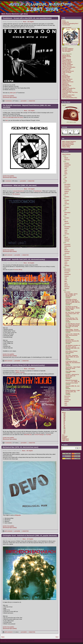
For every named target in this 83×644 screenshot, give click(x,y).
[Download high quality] (10, 97)
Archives (65, 151)
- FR (64, 419)
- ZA (64, 432)
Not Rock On (66, 78)
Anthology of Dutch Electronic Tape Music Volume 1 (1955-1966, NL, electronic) (73, 301)
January (67, 204)
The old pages (66, 51)
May (66, 172)
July (66, 168)
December (67, 184)
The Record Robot (67, 65)
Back (3, 637)
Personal (65, 436)
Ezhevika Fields (67, 86)
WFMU (64, 58)
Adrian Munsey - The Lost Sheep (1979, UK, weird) (72, 319)
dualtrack (65, 94)
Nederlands (66, 439)
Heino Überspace (67, 91)
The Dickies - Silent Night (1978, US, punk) (73, 368)
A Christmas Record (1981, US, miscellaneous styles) (73, 363)
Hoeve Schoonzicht (68, 143)
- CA (64, 416)
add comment (8, 255)
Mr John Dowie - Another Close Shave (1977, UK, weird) (73, 314)
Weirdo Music (66, 55)
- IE (64, 422)
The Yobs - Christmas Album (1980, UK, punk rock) (72, 357)
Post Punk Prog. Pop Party (70, 92)
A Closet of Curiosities (69, 67)
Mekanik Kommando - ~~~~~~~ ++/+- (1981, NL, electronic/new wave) (73, 382)
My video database (68, 50)
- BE (64, 415)
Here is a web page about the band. (13, 117)
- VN (64, 431)
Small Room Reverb (68, 71)
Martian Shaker (67, 63)
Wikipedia (18, 515)
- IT (64, 424)
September (68, 165)
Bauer (18, 371)
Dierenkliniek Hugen (68, 144)
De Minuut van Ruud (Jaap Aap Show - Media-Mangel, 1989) (73, 308)
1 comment (7, 181)
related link (32, 101)
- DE (64, 418)
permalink (24, 101)
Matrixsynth (66, 84)
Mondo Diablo (66, 76)
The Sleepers (16, 194)
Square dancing (67, 66)
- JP (64, 426)
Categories (66, 409)
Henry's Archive (67, 69)
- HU (64, 420)
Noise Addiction (67, 96)
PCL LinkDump (67, 59)
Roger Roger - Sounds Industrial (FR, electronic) (73, 330)
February (67, 160)
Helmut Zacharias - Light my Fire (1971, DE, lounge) (73, 392)
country (22, 372)
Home (64, 21)
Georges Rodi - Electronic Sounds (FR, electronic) (72, 341)
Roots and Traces (67, 79)
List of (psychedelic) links (70, 98)
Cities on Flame (67, 72)
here (7, 120)
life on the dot (66, 70)
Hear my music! (67, 27)
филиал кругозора (68, 82)
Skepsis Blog (66, 147)
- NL (64, 427)
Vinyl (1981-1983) (70, 371)
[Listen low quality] (8, 96)
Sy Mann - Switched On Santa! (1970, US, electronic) (72, 376)
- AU (64, 414)
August (67, 167)
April (66, 174)
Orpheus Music (67, 61)
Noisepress (66, 87)
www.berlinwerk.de (18, 191)
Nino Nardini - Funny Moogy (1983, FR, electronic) (72, 295)
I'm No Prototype (39, 435)
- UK (64, 428)
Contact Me (66, 22)
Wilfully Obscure (67, 90)
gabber (18, 372)
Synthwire (65, 83)
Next (57, 637)
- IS (64, 423)
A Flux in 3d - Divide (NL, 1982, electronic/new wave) (73, 335)
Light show (65, 440)
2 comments (7, 101)
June (66, 170)
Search (65, 445)
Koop (64, 74)
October (67, 163)
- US (28, 22)
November (67, 186)
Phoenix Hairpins (67, 62)
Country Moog (18, 270)
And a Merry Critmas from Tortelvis (72, 352)
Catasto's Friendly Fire (69, 88)
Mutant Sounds (67, 57)
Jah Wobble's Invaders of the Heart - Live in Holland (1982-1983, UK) (73, 347)
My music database (68, 49)
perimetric (65, 75)
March (66, 158)
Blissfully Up (28, 435)
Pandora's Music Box (68, 95)
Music (25, 22)
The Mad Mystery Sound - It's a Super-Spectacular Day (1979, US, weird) (73, 325)
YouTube (49, 435)
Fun (63, 435)
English (32, 22)
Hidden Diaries (66, 80)
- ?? (64, 434)
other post (13, 93)
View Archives (66, 154)
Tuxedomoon (38, 191)
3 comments (7, 443)
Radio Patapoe (66, 146)
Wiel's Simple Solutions (69, 142)
